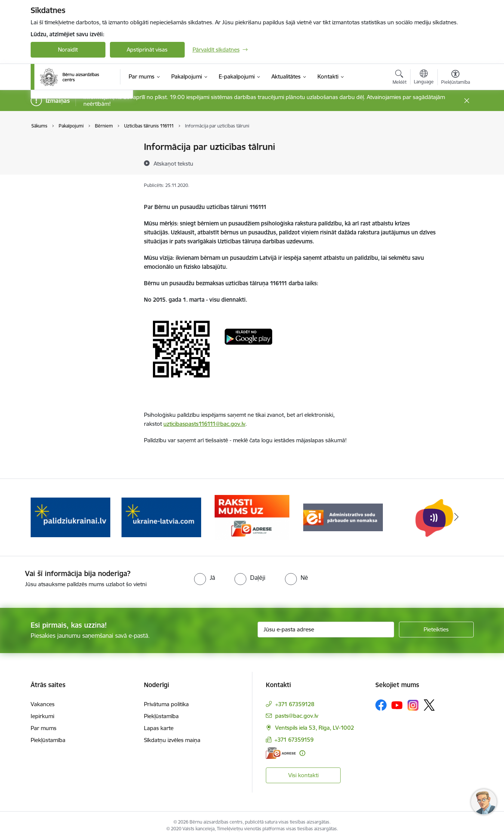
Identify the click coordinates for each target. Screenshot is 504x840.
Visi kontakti (303, 775)
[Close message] (466, 101)
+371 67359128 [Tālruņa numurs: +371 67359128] (295, 704)
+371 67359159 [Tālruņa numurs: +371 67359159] (294, 740)
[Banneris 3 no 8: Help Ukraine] (252, 517)
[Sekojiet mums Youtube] (397, 705)
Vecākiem (50, 160)
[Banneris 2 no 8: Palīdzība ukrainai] (161, 517)
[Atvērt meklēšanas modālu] (399, 78)
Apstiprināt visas (147, 50)
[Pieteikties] (436, 630)
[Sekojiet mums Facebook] (381, 705)
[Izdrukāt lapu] (455, 144)
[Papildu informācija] (302, 753)
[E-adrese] (281, 753)
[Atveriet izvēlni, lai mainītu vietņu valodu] (424, 78)
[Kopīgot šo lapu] (455, 162)
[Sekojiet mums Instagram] (413, 705)
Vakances (43, 704)
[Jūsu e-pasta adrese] (326, 630)
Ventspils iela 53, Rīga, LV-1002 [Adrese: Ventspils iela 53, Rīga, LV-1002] (315, 728)
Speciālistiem (54, 173)
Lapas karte (159, 728)
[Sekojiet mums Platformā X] (429, 705)
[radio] (205, 578)
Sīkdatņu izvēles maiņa (172, 740)
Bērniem (49, 147)
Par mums (44, 728)
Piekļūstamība (48, 740)
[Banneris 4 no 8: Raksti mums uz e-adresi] (343, 517)
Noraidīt (68, 50)
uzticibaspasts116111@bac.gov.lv (204, 424)
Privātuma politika (166, 704)
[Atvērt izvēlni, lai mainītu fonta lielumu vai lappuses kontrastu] (456, 78)
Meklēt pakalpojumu (64, 186)
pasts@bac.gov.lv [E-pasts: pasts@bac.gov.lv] (297, 716)
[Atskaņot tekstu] (173, 163)
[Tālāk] (457, 517)
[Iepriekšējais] (48, 517)
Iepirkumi (42, 716)
